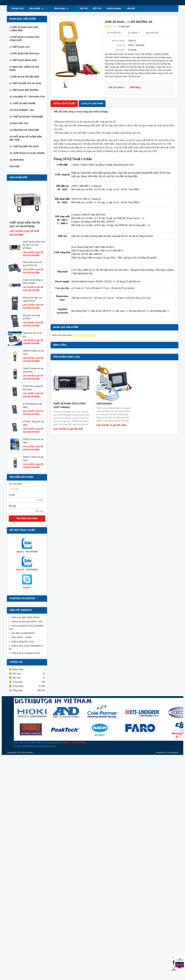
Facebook (114, 33)
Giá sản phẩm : (117, 87)
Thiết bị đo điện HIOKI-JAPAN (25, 617)
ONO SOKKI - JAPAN (22, 637)
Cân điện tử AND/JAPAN (23, 633)
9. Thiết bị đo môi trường (24, 90)
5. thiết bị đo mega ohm (23, 60)
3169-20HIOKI (104, 404)
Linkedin (153, 33)
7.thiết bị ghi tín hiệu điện (24, 77)
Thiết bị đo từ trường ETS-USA (26, 653)
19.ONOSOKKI (17, 160)
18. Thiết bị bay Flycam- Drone (27, 153)
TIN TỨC (72, 9)
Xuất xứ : (122, 45)
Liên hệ (119, 9)
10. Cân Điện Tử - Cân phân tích (27, 97)
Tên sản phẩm (15, 484)
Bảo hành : (121, 50)
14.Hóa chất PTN (19, 123)
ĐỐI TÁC (86, 9)
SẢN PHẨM (36, 9)
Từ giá (12, 495)
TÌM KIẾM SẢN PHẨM (27, 519)
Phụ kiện (15, 167)
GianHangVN (173, 752)
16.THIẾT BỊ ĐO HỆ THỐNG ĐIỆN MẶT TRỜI (26, 138)
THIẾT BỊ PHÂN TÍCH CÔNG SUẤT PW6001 (69, 405)
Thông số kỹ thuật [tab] (64, 104)
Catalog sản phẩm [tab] (92, 104)
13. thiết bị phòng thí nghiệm (26, 117)
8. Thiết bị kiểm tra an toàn (25, 83)
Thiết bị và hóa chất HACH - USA (27, 622)
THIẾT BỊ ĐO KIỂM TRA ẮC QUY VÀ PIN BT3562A (34, 245)
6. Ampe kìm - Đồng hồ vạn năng (24, 69)
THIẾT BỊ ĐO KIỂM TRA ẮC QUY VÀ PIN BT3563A (25, 224)
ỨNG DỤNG (56, 9)
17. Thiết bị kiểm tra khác (24, 147)
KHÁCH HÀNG (103, 9)
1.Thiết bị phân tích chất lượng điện (24, 29)
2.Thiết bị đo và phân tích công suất (25, 39)
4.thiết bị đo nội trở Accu (25, 54)
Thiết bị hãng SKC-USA (22, 642)
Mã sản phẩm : (119, 41)
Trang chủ (18, 9)
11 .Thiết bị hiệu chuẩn (22, 103)
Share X (134, 33)
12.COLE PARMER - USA (22, 110)
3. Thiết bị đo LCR (19, 47)
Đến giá (12, 506)
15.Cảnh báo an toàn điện (24, 130)
